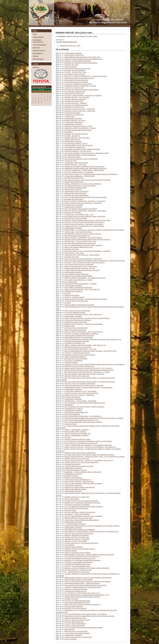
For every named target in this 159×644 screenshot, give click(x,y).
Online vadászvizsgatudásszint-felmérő (77, 602)
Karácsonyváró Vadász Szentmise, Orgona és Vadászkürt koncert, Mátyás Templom (92, 526)
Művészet (36, 48)
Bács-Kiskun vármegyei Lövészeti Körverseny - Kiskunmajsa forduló (87, 153)
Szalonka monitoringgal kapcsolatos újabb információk (82, 597)
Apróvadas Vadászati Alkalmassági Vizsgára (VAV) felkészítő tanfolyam (87, 239)
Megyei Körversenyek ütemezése (75, 330)
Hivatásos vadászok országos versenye (77, 620)
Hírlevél (36, 56)
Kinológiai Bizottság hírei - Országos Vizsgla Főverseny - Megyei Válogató (88, 387)
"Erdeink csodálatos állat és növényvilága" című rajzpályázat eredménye (88, 445)
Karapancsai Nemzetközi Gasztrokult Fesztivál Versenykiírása (84, 166)
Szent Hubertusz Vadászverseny (75, 92)
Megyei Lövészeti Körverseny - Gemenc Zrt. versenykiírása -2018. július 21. (89, 460)
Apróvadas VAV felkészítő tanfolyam (76, 105)
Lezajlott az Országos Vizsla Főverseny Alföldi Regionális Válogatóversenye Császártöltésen (94, 364)
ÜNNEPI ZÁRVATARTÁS (72, 140)
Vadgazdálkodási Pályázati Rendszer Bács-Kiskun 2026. (82, 57)
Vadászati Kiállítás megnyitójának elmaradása (79, 305)
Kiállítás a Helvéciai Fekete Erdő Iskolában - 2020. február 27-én (85, 345)
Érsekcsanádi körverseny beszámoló (76, 80)
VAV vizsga (68, 437)
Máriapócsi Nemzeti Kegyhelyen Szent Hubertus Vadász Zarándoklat (87, 568)
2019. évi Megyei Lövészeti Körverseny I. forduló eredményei (84, 407)
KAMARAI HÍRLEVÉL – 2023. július (75, 165)
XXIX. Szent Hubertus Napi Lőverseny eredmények (81, 209)
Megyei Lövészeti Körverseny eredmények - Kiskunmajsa (83, 203)
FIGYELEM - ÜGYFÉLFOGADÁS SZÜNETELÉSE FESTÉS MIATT (84, 222)
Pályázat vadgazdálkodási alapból (75, 489)
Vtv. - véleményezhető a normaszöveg (77, 572)
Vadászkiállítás (38, 37)
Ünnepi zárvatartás (70, 67)
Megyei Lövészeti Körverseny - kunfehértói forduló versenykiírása (86, 299)
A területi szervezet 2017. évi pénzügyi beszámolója (81, 462)
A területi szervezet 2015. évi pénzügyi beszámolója (81, 543)
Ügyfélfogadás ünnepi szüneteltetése (76, 191)
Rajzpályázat (68, 132)
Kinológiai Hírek (69, 326)
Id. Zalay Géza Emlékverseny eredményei (78, 320)
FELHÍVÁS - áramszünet (72, 136)
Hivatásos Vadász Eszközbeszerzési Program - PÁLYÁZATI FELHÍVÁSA (87, 220)
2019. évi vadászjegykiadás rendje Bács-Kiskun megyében (83, 422)
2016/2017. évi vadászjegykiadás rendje (77, 566)
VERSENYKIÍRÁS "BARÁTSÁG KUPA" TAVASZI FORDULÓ (83, 234)
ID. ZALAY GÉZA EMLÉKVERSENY (75, 624)
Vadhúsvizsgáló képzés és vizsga (75, 618)
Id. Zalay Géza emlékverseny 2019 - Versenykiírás (80, 391)
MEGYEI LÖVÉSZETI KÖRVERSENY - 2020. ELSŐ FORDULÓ (84, 332)
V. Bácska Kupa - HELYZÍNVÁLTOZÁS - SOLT (79, 214)
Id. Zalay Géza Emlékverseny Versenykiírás (78, 84)
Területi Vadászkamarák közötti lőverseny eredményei (82, 270)
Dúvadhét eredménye (71, 476)
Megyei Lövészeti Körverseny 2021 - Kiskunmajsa (81, 266)
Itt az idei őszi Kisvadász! (72, 113)
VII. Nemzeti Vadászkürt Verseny (75, 312)
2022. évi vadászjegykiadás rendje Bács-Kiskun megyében (83, 245)
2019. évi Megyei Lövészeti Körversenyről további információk (85, 403)
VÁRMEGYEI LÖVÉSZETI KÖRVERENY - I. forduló (80, 86)
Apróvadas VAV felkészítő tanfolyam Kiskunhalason (81, 63)
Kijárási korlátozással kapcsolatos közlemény (79, 335)
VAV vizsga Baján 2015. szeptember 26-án (78, 570)
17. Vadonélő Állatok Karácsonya (75, 524)
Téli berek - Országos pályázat (74, 297)
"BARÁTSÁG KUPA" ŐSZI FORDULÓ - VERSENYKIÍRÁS (82, 255)
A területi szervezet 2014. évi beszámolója (78, 637)
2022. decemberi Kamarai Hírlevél (75, 188)
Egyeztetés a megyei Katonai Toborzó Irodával (80, 355)
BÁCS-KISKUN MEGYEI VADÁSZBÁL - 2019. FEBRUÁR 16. (83, 416)
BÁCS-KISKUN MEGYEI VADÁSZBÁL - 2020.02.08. (80, 349)
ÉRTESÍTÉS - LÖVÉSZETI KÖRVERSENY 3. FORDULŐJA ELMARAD (86, 76)
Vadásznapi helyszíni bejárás (74, 547)
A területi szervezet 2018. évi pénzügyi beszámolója (81, 393)
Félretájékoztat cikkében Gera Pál (75, 591)
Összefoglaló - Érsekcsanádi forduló (76, 163)
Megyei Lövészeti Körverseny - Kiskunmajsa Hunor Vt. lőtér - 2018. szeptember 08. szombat (94, 457)
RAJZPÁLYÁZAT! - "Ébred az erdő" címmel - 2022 (80, 241)
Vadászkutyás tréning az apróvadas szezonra (79, 78)
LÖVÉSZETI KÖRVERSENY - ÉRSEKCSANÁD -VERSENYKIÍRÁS (84, 170)
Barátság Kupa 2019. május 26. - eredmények (79, 395)
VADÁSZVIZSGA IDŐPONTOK (74, 55)
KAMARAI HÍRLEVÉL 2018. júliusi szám (77, 458)
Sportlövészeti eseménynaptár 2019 (76, 412)
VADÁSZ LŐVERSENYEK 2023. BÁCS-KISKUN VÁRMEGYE (83, 184)
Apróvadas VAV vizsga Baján (74, 205)
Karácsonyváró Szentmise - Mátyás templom (79, 481)
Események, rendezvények (38, 41)
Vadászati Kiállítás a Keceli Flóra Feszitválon (79, 145)
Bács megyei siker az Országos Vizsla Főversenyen (81, 443)
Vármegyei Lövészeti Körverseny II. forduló (78, 126)
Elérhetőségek (38, 59)
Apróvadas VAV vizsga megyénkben (76, 359)
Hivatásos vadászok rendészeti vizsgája (77, 439)
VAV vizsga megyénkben (72, 397)
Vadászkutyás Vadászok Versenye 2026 (77, 68)
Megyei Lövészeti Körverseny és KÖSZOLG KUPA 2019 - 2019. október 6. (88, 368)
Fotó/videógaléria (39, 45)
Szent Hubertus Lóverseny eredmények (77, 311)
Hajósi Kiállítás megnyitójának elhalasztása (78, 287)
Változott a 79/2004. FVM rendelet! (76, 541)
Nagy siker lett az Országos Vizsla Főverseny (79, 533)
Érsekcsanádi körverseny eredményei (76, 274)
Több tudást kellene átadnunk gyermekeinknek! (80, 530)
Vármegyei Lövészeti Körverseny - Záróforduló (80, 109)
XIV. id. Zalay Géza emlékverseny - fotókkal (78, 280)
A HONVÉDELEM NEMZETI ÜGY (75, 343)
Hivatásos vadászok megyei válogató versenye (80, 549)
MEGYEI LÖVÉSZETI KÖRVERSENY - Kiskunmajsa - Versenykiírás (85, 211)
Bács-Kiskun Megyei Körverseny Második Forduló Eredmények (85, 216)
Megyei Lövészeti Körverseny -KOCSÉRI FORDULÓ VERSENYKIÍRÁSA (87, 318)
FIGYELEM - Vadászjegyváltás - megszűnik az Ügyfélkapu (83, 95)
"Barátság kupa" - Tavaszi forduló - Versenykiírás (80, 401)
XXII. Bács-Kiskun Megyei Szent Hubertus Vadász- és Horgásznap (86, 614)
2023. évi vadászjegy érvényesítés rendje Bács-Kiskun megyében (85, 197)
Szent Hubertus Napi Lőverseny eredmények (79, 264)
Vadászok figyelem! (71, 551)
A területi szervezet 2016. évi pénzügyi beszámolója (81, 501)
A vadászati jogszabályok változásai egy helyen (80, 558)
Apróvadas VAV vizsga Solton (74, 101)
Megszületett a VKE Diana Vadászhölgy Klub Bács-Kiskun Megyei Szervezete (89, 616)
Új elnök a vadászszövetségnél (74, 626)
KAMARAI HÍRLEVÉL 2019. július (70, 46)
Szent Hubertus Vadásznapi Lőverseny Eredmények (81, 159)
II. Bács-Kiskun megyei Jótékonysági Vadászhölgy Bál (82, 520)
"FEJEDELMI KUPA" (71, 161)
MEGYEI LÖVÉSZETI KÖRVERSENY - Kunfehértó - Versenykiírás (85, 201)
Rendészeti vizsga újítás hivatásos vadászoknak (80, 453)
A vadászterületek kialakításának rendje (77, 564)
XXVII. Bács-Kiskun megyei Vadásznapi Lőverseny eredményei (84, 374)
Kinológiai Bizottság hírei (72, 464)
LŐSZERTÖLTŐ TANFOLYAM (74, 88)
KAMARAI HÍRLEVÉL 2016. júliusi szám (77, 537)
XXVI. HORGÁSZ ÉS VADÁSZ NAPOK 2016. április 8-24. (82, 556)
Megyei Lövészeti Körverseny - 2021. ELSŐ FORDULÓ (82, 289)
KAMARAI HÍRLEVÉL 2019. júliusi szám (77, 376)
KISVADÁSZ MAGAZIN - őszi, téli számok (78, 151)
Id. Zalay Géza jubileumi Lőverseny (76, 470)
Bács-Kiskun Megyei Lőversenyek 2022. (77, 236)
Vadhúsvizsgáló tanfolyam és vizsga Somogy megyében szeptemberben (88, 578)
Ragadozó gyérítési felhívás (73, 478)
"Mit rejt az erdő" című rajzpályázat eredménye (80, 384)
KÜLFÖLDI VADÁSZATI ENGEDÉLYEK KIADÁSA (80, 512)
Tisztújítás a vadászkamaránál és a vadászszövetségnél (83, 587)
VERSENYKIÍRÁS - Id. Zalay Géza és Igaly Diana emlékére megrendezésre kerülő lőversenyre (94, 230)
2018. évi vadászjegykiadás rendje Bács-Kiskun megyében (83, 483)
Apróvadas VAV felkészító (73, 213)
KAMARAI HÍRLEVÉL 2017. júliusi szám (77, 497)
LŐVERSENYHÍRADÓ (71, 362)
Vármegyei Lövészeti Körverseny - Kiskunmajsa (80, 111)
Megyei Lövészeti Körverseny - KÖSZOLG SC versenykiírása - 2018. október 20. (90, 447)
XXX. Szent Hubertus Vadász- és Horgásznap (79, 172)
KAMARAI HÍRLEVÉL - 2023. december (77, 138)
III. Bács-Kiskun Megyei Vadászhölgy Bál (77, 480)
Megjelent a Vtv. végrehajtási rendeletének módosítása (82, 503)
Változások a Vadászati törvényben (76, 589)
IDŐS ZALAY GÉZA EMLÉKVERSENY (76, 328)
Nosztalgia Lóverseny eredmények (76, 322)
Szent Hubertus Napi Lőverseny (75, 74)
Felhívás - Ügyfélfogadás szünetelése (76, 430)
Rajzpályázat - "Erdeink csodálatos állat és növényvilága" (83, 472)
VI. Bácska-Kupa (70, 117)
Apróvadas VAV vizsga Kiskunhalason (76, 195)
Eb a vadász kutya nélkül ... (73, 157)
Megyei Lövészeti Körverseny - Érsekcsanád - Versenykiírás (84, 224)
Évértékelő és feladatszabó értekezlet (77, 341)
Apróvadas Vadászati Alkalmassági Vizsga (78, 130)
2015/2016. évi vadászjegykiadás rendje (77, 601)
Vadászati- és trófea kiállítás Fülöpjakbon (78, 61)
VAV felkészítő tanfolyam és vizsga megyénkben (80, 155)
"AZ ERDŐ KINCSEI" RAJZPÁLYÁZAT (76, 301)
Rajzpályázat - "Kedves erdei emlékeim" (77, 514)
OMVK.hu (36, 67)
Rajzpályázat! (69, 405)
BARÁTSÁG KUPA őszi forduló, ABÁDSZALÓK (79, 366)
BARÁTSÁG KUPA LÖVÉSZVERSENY (76, 631)
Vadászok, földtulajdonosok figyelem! (77, 535)
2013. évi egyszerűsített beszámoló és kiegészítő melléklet (83, 627)
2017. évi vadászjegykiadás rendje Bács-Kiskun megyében (83, 516)
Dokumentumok (39, 50)
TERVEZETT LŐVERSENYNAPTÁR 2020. (77, 353)
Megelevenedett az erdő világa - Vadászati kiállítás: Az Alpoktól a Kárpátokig (89, 554)
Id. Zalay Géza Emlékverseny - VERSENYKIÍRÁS (79, 176)
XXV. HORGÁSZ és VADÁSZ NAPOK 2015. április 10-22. (82, 593)
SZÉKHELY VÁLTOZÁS (72, 65)
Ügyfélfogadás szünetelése (73, 53)
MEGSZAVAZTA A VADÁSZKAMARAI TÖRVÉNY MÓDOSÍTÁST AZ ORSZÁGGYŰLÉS (91, 531)
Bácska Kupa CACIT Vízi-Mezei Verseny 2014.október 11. (83, 604)
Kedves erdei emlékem (72, 499)
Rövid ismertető (69, 629)
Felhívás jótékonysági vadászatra (75, 357)
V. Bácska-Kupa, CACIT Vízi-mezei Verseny (78, 232)
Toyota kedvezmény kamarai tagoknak (77, 633)
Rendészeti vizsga (70, 510)
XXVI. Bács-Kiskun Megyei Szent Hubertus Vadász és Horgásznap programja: (89, 455)
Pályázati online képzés (72, 295)
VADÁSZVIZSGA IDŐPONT (73, 190)
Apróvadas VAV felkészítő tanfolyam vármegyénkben (82, 90)
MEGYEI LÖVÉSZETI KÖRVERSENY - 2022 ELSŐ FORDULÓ (83, 238)
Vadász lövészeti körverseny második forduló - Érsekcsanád (84, 385)
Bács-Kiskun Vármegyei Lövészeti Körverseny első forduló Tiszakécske (87, 180)
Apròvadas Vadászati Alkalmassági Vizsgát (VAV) (80, 243)
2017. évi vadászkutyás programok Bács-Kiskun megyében (84, 506)
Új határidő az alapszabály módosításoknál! (78, 562)
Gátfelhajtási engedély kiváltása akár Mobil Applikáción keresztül (85, 168)
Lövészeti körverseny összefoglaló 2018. (78, 433)
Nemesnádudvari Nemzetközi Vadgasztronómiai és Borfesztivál (85, 585)
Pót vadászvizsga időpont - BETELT (76, 143)
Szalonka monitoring (71, 599)
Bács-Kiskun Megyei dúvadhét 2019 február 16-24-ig (81, 420)
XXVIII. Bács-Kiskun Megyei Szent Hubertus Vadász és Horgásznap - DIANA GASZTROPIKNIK (95, 261)
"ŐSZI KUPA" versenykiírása (73, 360)
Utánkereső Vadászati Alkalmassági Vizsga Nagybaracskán (83, 59)
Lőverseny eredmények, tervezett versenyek (79, 466)
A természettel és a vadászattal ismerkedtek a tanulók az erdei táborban (88, 441)
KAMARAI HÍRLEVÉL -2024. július (75, 120)
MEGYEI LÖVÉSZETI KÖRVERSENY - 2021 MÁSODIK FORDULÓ (85, 278)
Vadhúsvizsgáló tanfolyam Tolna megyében (79, 579)
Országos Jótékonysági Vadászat (75, 99)
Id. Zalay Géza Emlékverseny (74, 122)
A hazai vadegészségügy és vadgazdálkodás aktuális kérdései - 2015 (87, 595)
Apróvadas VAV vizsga (71, 249)
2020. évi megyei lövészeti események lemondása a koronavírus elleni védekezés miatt (93, 339)
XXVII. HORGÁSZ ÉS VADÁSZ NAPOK (76, 508)
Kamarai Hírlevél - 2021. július (74, 253)
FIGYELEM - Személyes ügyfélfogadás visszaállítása (81, 334)
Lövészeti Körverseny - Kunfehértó (76, 103)
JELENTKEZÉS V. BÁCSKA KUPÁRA (76, 218)
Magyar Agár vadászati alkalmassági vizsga (78, 247)
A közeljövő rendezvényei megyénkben (77, 505)
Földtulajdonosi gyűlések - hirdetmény (77, 539)
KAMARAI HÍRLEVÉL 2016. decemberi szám (78, 518)
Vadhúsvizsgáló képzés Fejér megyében (77, 553)
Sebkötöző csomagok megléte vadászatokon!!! (80, 487)
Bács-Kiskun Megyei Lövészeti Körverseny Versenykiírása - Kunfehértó (87, 251)
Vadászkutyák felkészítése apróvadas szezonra (80, 268)
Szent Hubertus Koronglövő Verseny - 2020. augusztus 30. (83, 314)
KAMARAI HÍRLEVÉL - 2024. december (77, 97)
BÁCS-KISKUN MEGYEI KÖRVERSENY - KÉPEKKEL (81, 284)
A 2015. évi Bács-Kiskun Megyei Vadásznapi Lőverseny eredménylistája (88, 581)
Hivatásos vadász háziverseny (74, 622)
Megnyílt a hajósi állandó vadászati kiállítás (78, 276)
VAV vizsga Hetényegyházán (73, 606)
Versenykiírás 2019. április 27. (74, 408)
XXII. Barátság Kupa (71, 282)
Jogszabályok (38, 53)
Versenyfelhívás (69, 545)
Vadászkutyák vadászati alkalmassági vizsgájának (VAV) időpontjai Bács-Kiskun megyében (94, 418)
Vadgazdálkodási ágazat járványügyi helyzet (79, 337)
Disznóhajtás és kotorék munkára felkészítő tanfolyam (82, 149)
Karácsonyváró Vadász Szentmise (75, 193)
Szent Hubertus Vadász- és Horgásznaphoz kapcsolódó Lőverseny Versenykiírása (91, 174)
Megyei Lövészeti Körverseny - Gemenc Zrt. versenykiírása (83, 324)
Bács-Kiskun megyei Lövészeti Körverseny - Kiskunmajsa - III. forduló (87, 372)
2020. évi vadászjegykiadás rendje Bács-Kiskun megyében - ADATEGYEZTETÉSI (90, 351)
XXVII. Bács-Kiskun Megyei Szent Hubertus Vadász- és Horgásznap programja (90, 382)
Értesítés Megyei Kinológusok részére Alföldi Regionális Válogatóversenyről (89, 370)
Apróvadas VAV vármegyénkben (75, 70)
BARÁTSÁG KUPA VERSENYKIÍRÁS (75, 608)
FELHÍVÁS (67, 293)
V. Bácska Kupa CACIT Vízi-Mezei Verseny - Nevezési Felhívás (84, 226)
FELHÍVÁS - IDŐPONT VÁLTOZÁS (75, 72)
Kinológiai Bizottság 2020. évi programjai (78, 347)
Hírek (35, 34)
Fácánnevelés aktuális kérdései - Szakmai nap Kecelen (82, 583)
